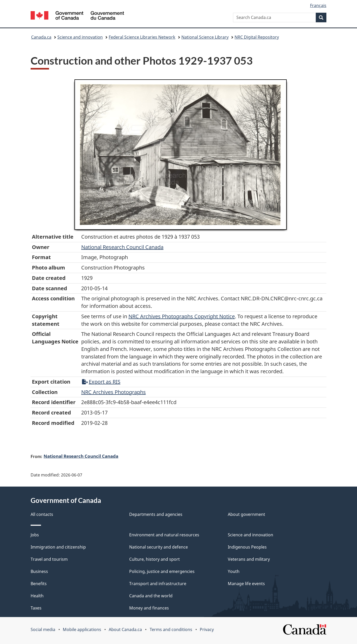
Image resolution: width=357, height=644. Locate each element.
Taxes (36, 608)
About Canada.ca (125, 629)
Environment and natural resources (164, 535)
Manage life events (246, 584)
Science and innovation (80, 37)
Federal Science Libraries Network (142, 37)
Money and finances (149, 608)
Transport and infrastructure (158, 584)
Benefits (39, 584)
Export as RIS (101, 382)
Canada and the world (151, 596)
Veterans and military (249, 559)
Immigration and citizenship (58, 547)
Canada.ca (41, 37)
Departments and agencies (156, 514)
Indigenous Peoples (247, 547)
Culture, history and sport (155, 559)
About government (246, 514)
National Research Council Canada (122, 247)
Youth (234, 571)
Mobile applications (82, 629)
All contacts (42, 514)
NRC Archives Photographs (114, 392)
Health (37, 596)
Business (39, 571)
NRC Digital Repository (257, 37)
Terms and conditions (171, 629)
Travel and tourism (49, 559)
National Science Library (205, 37)
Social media (43, 629)
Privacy (207, 629)
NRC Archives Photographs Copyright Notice (182, 316)
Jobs (35, 535)
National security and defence (159, 547)
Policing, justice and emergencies (162, 571)
